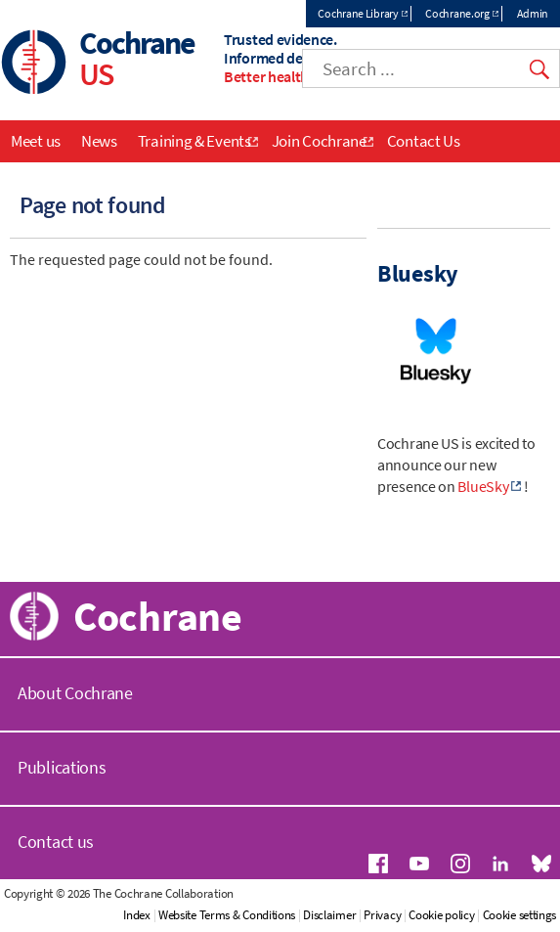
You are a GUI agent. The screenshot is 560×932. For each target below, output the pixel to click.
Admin (533, 13)
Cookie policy (441, 915)
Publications (62, 767)
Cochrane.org (457, 13)
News (99, 141)
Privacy (382, 915)
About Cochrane (75, 693)
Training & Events (194, 141)
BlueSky (483, 486)
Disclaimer (329, 915)
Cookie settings (520, 915)
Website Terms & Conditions (227, 915)
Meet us (36, 141)
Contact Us (424, 141)
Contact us (56, 842)
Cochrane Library (358, 13)
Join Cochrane (319, 141)
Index (137, 915)
